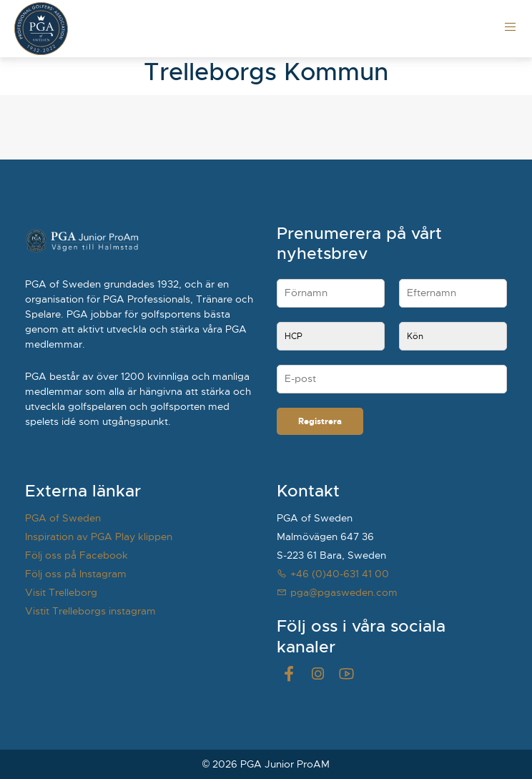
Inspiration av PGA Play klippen (99, 537)
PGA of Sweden (63, 518)
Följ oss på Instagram (76, 574)
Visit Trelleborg (61, 592)
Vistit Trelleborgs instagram (90, 611)
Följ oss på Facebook (77, 555)
